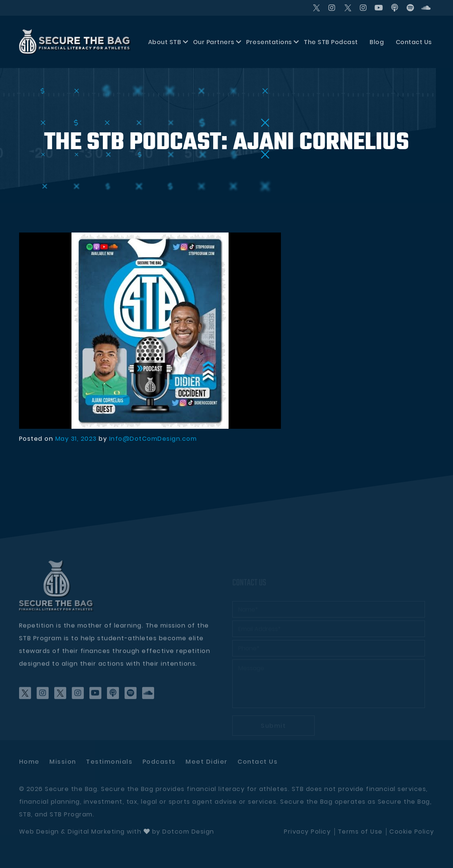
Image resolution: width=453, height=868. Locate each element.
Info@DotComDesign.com (153, 439)
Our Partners (214, 42)
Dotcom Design (188, 832)
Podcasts (159, 762)
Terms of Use (360, 832)
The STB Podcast (331, 42)
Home (29, 762)
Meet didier (207, 762)
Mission (63, 762)
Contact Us (414, 42)
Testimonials (109, 762)
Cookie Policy (412, 832)
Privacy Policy (307, 832)
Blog (377, 42)
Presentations (269, 42)
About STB (165, 42)
